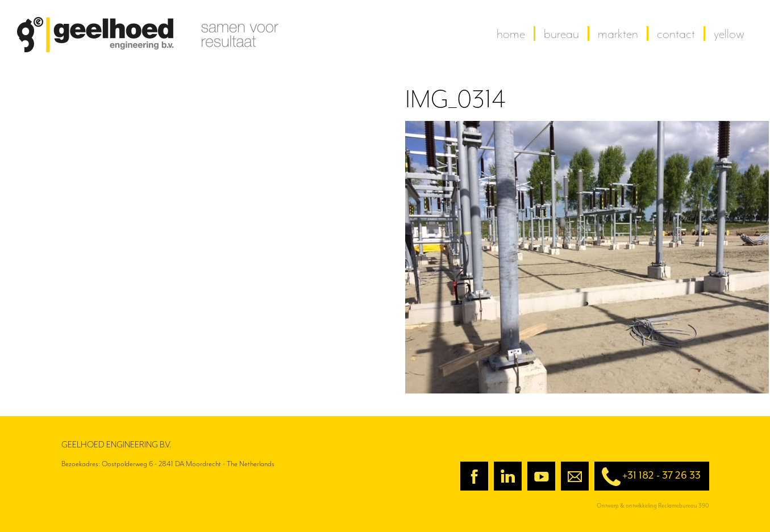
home (511, 33)
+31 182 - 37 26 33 (648, 477)
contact (676, 33)
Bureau (561, 33)
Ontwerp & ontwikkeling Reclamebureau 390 (653, 506)
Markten (618, 33)
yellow (729, 33)
